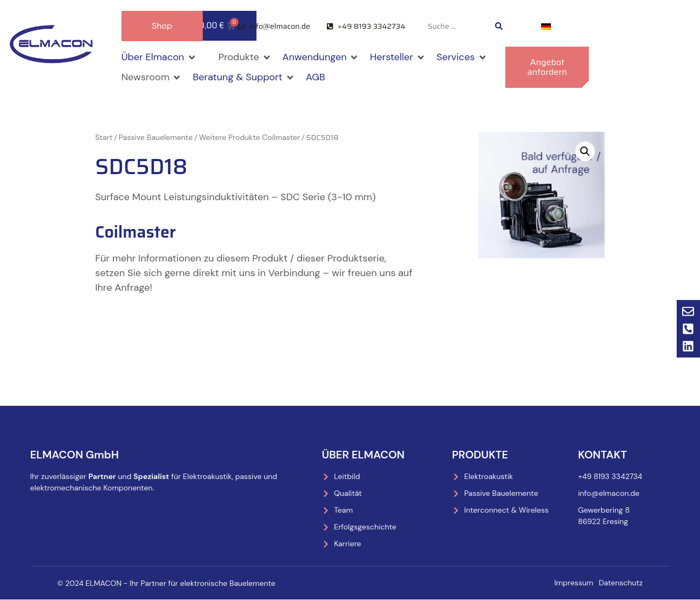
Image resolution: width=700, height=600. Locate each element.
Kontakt (602, 455)
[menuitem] (546, 26)
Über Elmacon (364, 455)
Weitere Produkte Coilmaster (249, 137)
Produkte (480, 455)
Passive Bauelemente (156, 137)
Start (104, 137)
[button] (159, 57)
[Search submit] (499, 26)
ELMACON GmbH (75, 455)
